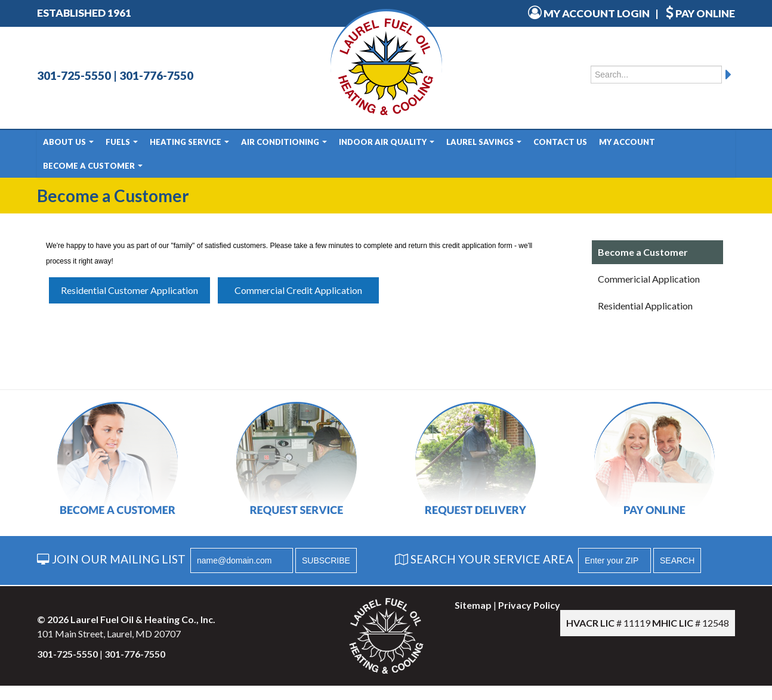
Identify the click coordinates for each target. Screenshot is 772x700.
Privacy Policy (529, 605)
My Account (627, 142)
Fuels (122, 142)
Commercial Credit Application (298, 290)
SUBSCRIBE (326, 560)
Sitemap (473, 605)
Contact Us (560, 142)
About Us (68, 142)
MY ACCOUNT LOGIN (589, 13)
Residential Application (645, 306)
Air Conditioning (284, 142)
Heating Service (189, 142)
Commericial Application (649, 279)
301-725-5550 (74, 75)
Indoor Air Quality (387, 142)
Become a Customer (93, 166)
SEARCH (677, 560)
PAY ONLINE (700, 13)
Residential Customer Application (129, 290)
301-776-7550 (156, 75)
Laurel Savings (484, 142)
